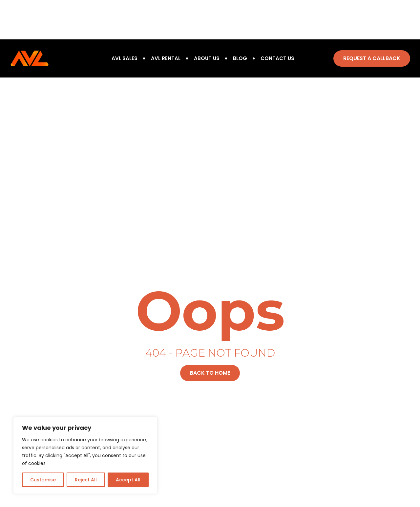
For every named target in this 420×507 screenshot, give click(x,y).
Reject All (86, 480)
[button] (372, 58)
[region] (85, 455)
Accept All (128, 480)
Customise (43, 480)
